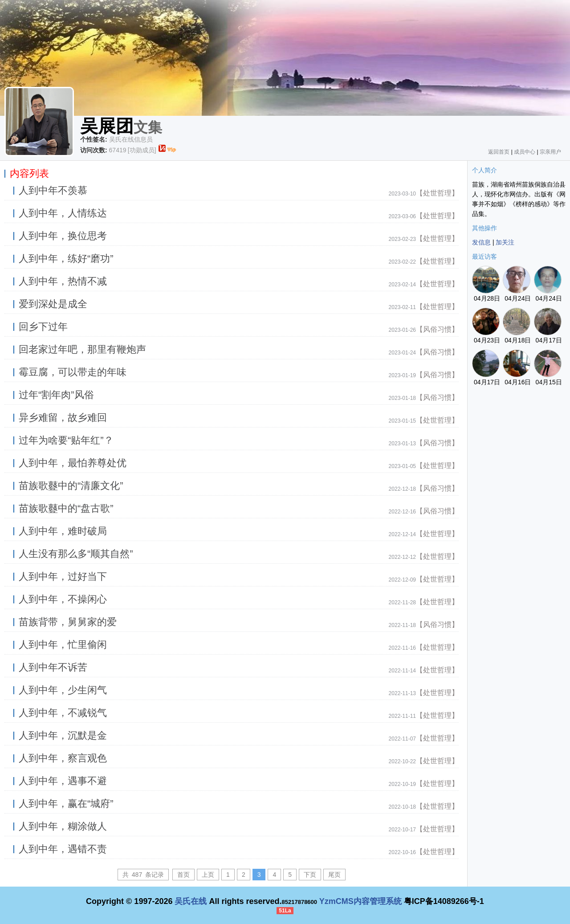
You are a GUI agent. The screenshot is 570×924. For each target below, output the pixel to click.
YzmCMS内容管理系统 (360, 901)
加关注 (505, 242)
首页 (183, 875)
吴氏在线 (191, 901)
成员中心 (525, 152)
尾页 (334, 875)
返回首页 (499, 152)
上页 (208, 875)
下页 (310, 875)
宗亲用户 (550, 152)
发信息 (481, 242)
